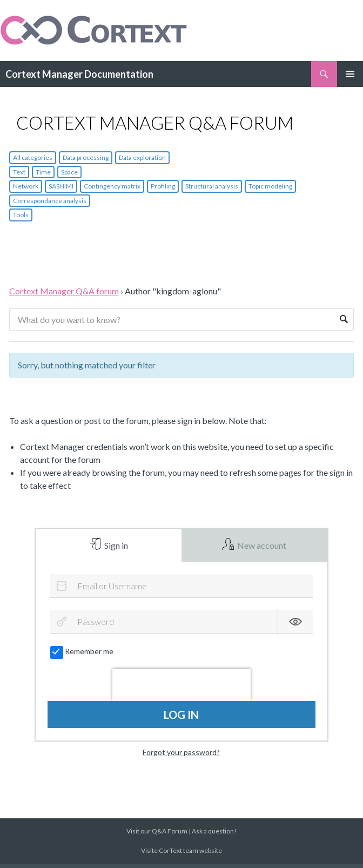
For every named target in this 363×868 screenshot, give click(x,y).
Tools (21, 215)
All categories (33, 157)
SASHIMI (61, 186)
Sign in (115, 547)
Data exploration (142, 157)
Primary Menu (350, 74)
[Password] (181, 626)
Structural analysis (212, 186)
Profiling (163, 186)
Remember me (82, 656)
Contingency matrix (112, 186)
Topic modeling (270, 186)
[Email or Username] (181, 590)
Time (43, 172)
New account (261, 547)
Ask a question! (214, 835)
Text (19, 172)
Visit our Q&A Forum (157, 835)
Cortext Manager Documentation (79, 74)
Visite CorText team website (181, 855)
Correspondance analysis (50, 201)
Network (26, 186)
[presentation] (181, 689)
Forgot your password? (181, 756)
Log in (181, 719)
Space (69, 172)
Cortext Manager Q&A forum (64, 291)
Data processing (86, 157)
